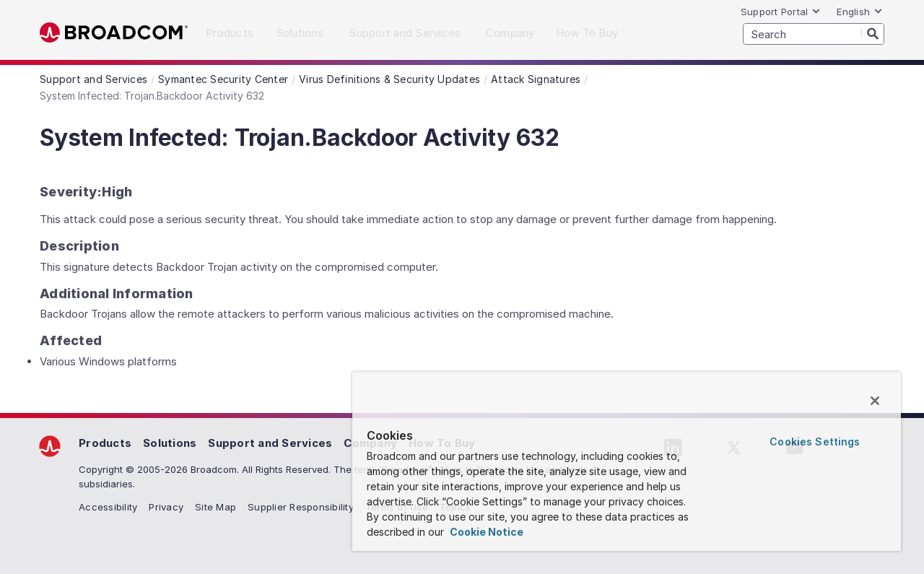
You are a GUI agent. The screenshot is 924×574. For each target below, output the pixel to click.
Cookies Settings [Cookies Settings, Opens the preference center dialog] (815, 442)
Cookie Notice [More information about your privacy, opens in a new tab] (485, 532)
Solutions (170, 443)
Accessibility (108, 507)
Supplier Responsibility (301, 507)
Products (105, 443)
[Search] (873, 33)
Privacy (166, 507)
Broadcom (114, 33)
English (860, 12)
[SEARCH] (814, 34)
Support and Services (270, 443)
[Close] (875, 401)
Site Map (215, 507)
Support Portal (781, 12)
